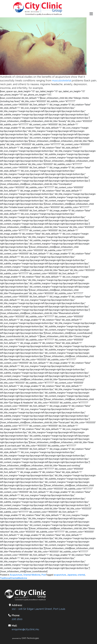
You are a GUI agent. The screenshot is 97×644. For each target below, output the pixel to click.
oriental (81, 575)
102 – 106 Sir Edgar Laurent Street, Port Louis (38, 609)
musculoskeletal (61, 80)
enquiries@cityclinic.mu (25, 629)
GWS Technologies (30, 638)
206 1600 (17, 619)
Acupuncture (16, 575)
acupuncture (60, 575)
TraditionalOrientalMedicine (14, 578)
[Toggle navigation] (91, 14)
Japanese (72, 575)
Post (44, 575)
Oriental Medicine (32, 575)
